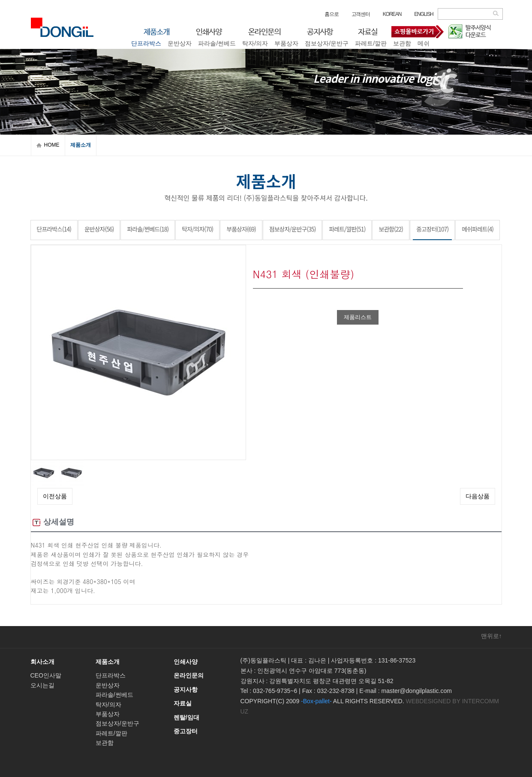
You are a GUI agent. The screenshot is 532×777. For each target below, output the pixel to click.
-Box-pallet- (316, 701)
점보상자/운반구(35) (293, 229)
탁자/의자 (108, 705)
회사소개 (42, 662)
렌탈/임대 (186, 717)
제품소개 (108, 662)
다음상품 (478, 496)
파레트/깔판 (111, 733)
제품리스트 (358, 317)
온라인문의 (189, 675)
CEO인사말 (46, 675)
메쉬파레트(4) (478, 229)
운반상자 (108, 685)
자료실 (183, 703)
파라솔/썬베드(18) (148, 229)
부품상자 (108, 714)
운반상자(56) (99, 229)
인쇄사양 (186, 662)
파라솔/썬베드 (114, 695)
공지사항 (186, 690)
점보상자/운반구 (117, 723)
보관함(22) (391, 229)
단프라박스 (111, 675)
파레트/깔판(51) (347, 229)
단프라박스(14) (54, 229)
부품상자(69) (241, 229)
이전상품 (55, 496)
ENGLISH (424, 14)
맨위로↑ (491, 636)
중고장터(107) (432, 229)
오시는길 (42, 685)
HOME (52, 145)
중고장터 (289, 47)
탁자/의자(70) (197, 229)
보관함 (105, 743)
